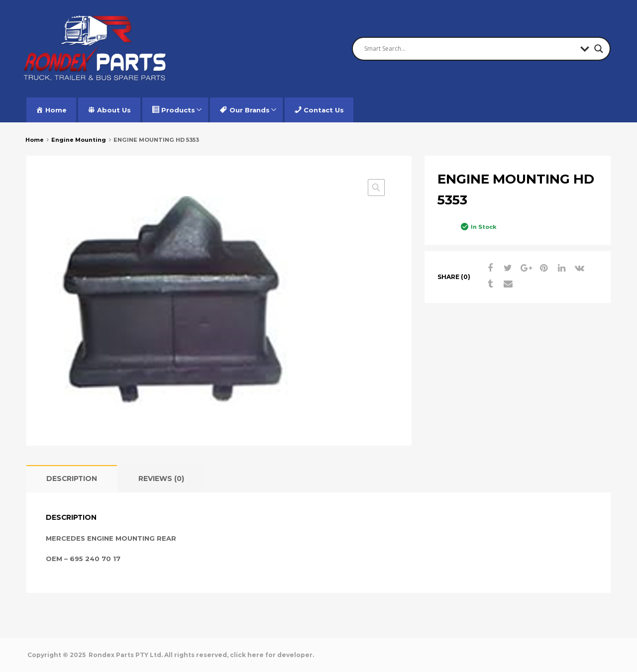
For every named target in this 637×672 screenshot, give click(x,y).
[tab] (72, 479)
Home (35, 140)
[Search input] (470, 49)
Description (72, 479)
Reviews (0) (161, 479)
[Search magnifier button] (599, 49)
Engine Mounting (79, 140)
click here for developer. (272, 655)
